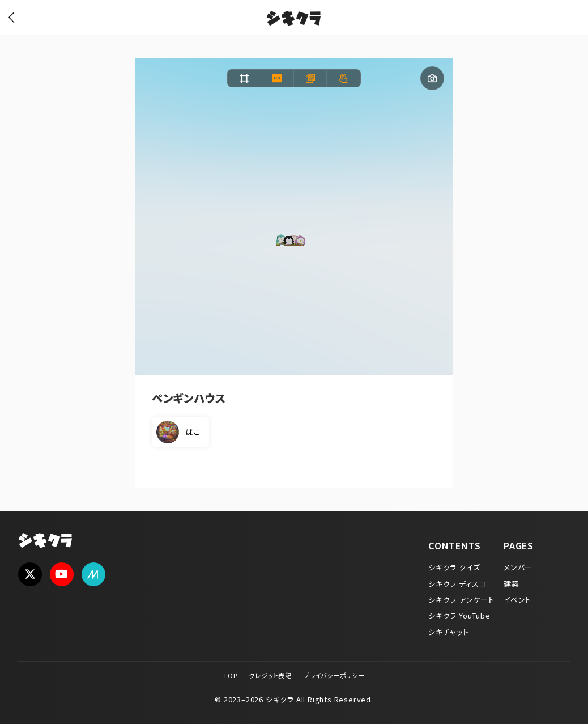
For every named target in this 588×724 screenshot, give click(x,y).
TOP (230, 675)
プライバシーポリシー (334, 675)
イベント (517, 600)
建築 (512, 584)
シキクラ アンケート (461, 600)
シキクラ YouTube (459, 615)
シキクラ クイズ (454, 567)
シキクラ (294, 20)
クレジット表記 (270, 675)
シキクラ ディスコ (457, 584)
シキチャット (449, 632)
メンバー (518, 567)
